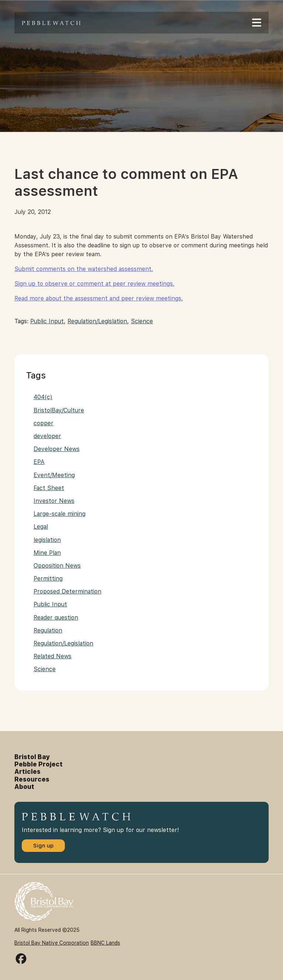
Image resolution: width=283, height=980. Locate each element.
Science (142, 321)
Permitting (48, 579)
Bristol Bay (32, 757)
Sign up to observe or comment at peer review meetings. (94, 284)
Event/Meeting (54, 475)
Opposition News (57, 566)
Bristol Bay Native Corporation (52, 943)
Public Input (47, 321)
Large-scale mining (60, 514)
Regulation (48, 630)
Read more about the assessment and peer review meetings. (99, 298)
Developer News (57, 449)
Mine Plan (47, 553)
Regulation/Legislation (97, 321)
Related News (53, 656)
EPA (39, 462)
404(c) (43, 397)
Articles (27, 772)
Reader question (56, 618)
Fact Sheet (49, 488)
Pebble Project (39, 764)
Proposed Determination (67, 591)
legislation (47, 540)
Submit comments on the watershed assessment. (84, 269)
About (24, 787)
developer (47, 436)
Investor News (54, 501)
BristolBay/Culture (59, 410)
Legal (41, 527)
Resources (32, 779)
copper (43, 423)
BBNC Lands (105, 943)
